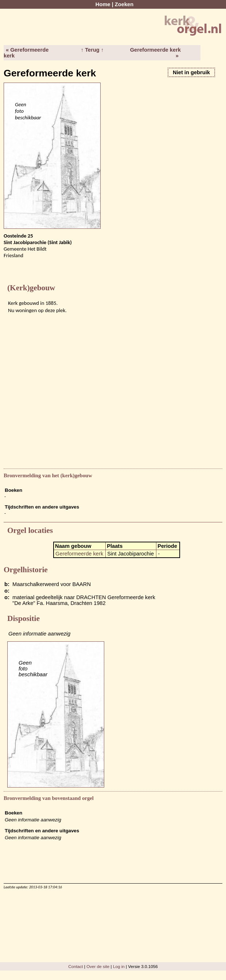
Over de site (98, 966)
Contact (75, 966)
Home (103, 4)
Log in (119, 966)
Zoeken (124, 4)
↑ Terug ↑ (92, 50)
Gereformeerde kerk (79, 554)
